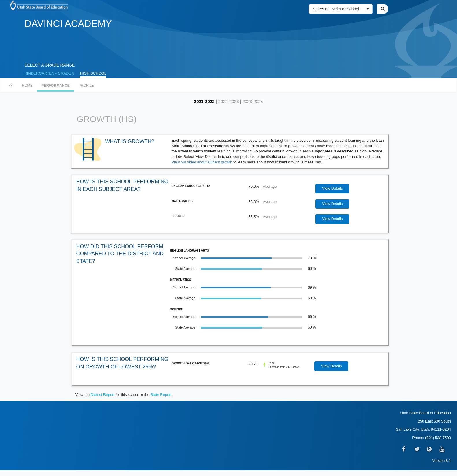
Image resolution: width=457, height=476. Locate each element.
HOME (27, 86)
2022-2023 (229, 101)
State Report (161, 395)
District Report (103, 395)
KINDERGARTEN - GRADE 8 (49, 73)
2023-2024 (253, 101)
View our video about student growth (202, 162)
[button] (341, 9)
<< (11, 86)
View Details (332, 188)
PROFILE (86, 86)
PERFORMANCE (55, 86)
